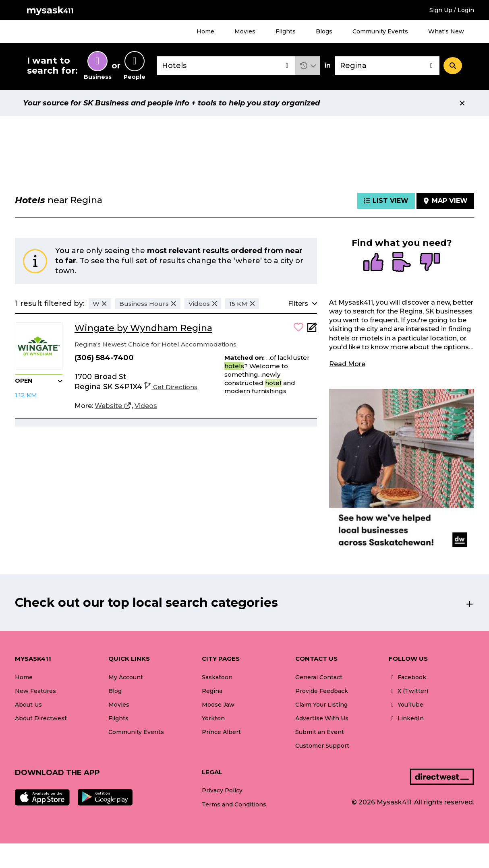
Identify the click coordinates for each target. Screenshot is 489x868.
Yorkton (213, 718)
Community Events (380, 31)
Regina (212, 691)
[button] (308, 66)
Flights (286, 31)
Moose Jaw (218, 705)
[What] (226, 66)
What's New (446, 31)
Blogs (324, 31)
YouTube (406, 705)
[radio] (373, 263)
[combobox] (226, 66)
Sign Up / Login (452, 10)
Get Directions (171, 387)
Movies (245, 31)
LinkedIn (406, 718)
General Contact (319, 677)
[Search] (453, 66)
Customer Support (322, 746)
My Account (126, 677)
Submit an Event (320, 732)
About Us (28, 705)
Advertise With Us (322, 718)
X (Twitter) (408, 691)
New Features (35, 691)
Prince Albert (221, 732)
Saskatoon (217, 677)
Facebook (407, 677)
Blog (115, 691)
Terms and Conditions (234, 804)
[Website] (113, 406)
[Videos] (146, 406)
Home (205, 31)
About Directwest (41, 718)
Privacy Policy (222, 790)
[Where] (387, 66)
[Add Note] (312, 330)
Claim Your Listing (321, 705)
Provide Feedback (322, 691)
